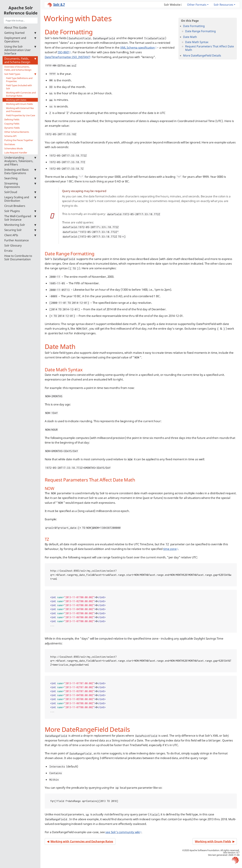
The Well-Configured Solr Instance (20, 218)
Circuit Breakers (15, 206)
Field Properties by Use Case (21, 115)
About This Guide (16, 28)
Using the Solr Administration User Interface (20, 50)
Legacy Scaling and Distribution (20, 199)
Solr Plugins (20, 211)
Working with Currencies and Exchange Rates (21, 94)
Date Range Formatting (200, 31)
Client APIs (20, 235)
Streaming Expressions (20, 185)
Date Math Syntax (197, 42)
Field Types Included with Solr (19, 87)
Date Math (190, 37)
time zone (170, 549)
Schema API (10, 136)
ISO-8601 (64, 52)
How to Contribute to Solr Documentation (18, 258)
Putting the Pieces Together (19, 140)
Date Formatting (194, 26)
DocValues (10, 144)
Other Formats (197, 5)
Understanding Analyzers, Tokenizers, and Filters (20, 161)
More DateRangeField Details (202, 56)
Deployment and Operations (20, 40)
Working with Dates (16, 100)
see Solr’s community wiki (123, 832)
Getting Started (20, 33)
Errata (8, 251)
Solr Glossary (13, 245)
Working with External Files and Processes (20, 110)
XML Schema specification (138, 47)
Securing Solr (20, 230)
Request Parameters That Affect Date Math (210, 48)
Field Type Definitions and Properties (19, 80)
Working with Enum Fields (19, 104)
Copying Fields (12, 124)
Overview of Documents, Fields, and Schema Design (18, 68)
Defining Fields (12, 119)
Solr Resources (223, 5)
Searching (20, 178)
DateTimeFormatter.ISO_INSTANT (67, 57)
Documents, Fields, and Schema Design (20, 60)
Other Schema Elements (17, 132)
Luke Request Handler (16, 153)
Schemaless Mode (14, 148)
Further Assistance (16, 240)
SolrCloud (20, 192)
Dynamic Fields (12, 128)
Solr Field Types (20, 74)
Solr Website (172, 5)
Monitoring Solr (20, 225)
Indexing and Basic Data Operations (20, 171)
